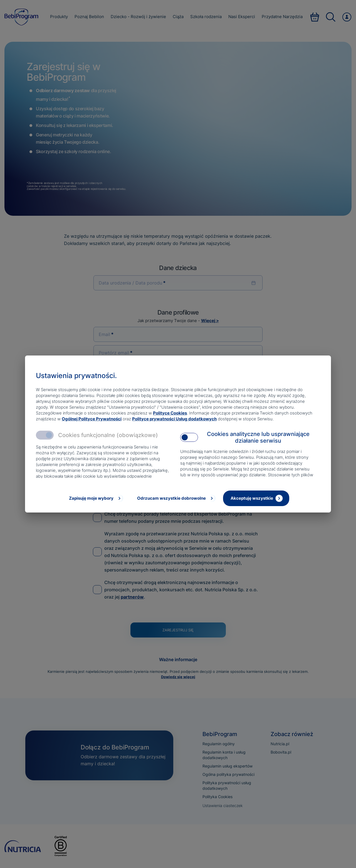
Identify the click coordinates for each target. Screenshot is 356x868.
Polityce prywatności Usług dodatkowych (174, 419)
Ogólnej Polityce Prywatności (92, 419)
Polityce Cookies (170, 413)
